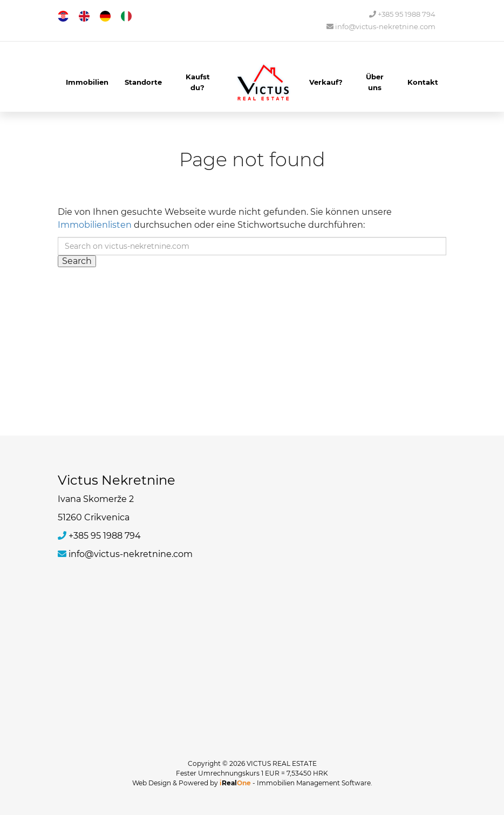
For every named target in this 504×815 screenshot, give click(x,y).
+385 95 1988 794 (402, 14)
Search (77, 261)
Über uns (375, 82)
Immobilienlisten (95, 225)
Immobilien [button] (87, 82)
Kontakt (423, 82)
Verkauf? (326, 82)
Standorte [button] (143, 82)
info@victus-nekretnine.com (381, 27)
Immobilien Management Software (314, 783)
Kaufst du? (198, 82)
